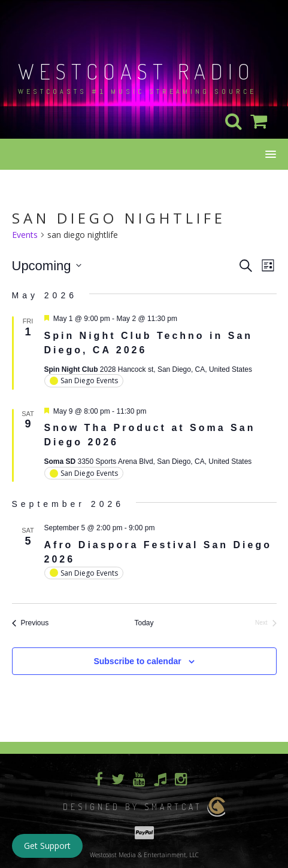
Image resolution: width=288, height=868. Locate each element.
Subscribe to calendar (137, 661)
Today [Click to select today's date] (144, 623)
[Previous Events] (31, 623)
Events (25, 235)
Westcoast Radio (137, 71)
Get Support (47, 846)
